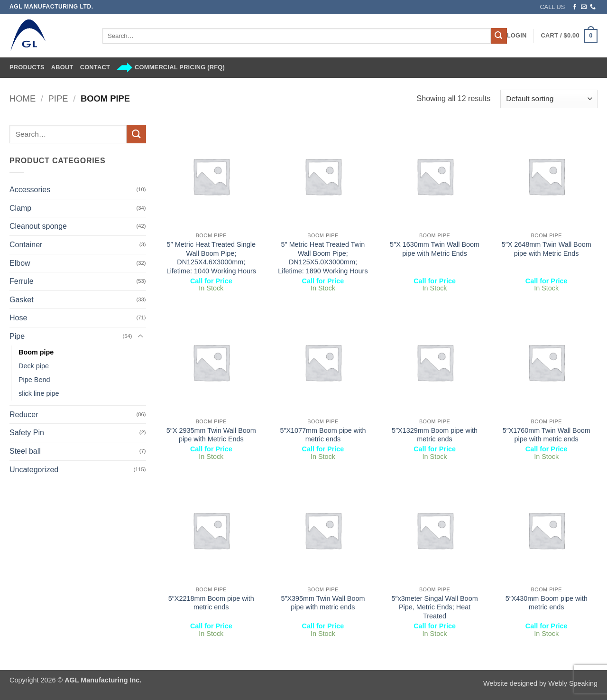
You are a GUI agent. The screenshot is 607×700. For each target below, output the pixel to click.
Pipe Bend (34, 380)
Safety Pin (27, 433)
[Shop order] (549, 99)
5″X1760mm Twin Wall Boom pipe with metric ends (547, 435)
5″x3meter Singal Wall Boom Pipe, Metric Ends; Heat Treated (435, 607)
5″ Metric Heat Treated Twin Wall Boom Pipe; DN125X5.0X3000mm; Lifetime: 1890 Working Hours (323, 258)
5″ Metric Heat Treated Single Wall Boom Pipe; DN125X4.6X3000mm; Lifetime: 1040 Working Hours (211, 258)
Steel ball (25, 451)
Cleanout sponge (38, 226)
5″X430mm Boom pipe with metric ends (547, 603)
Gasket (22, 300)
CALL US (552, 7)
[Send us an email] (584, 7)
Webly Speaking (573, 683)
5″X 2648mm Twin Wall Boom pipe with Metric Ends (547, 249)
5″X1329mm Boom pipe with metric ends (435, 435)
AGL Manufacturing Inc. (103, 680)
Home (23, 98)
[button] (517, 36)
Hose (18, 318)
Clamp (20, 208)
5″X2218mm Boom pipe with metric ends (211, 603)
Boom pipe (36, 352)
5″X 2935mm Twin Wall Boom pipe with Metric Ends (211, 435)
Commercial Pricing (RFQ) (171, 68)
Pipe (58, 98)
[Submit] (499, 36)
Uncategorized (34, 470)
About (62, 67)
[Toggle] (140, 336)
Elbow (20, 263)
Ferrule (22, 281)
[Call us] (593, 7)
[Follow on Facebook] (575, 7)
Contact (95, 67)
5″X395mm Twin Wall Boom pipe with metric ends (323, 603)
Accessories (30, 190)
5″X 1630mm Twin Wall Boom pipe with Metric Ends (435, 249)
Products (27, 67)
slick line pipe (39, 393)
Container (26, 245)
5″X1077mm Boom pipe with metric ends (323, 435)
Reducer (24, 415)
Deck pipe (34, 366)
